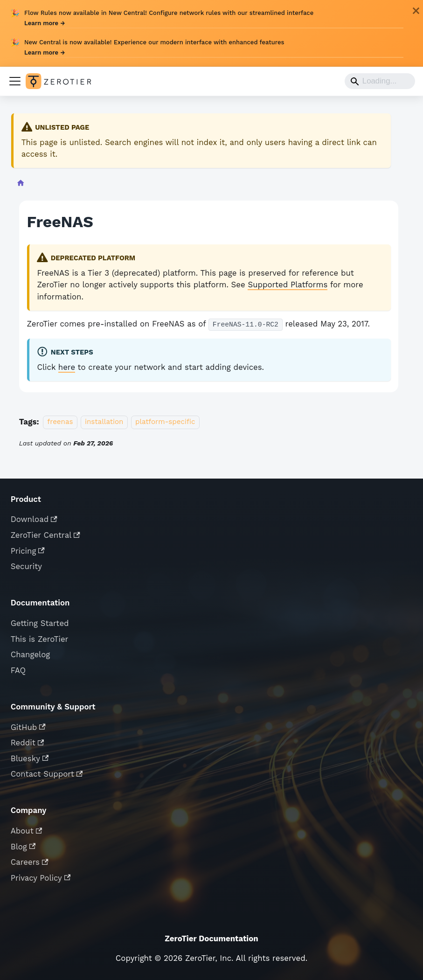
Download (34, 519)
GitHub (28, 727)
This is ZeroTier (40, 639)
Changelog (31, 654)
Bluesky (30, 758)
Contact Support (47, 774)
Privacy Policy (41, 878)
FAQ (18, 670)
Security (26, 566)
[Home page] (21, 184)
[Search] (380, 81)
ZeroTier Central (45, 535)
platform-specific (165, 422)
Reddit (28, 743)
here (67, 367)
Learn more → (45, 23)
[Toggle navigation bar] (15, 81)
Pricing (28, 551)
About (27, 831)
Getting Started (40, 623)
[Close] (416, 11)
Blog (23, 847)
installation (104, 422)
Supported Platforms (288, 285)
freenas (60, 422)
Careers (30, 862)
